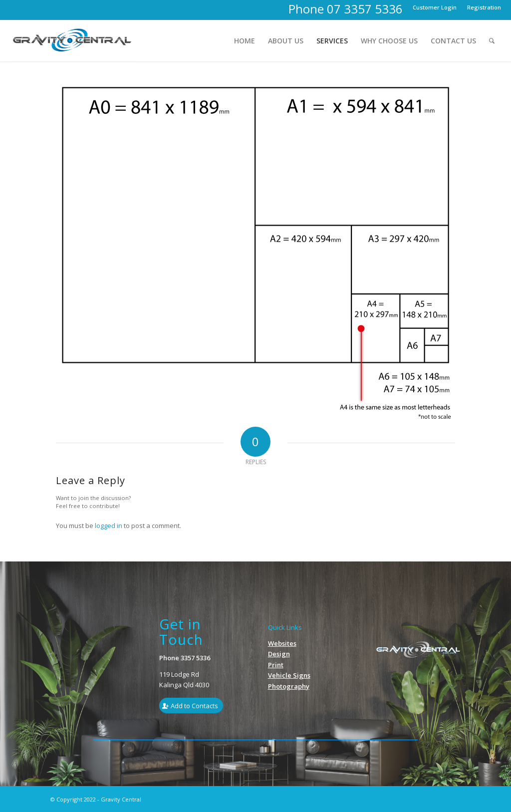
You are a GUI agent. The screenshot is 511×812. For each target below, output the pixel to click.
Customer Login (435, 7)
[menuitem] (435, 7)
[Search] (492, 41)
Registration (484, 7)
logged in (109, 526)
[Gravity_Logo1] (73, 41)
